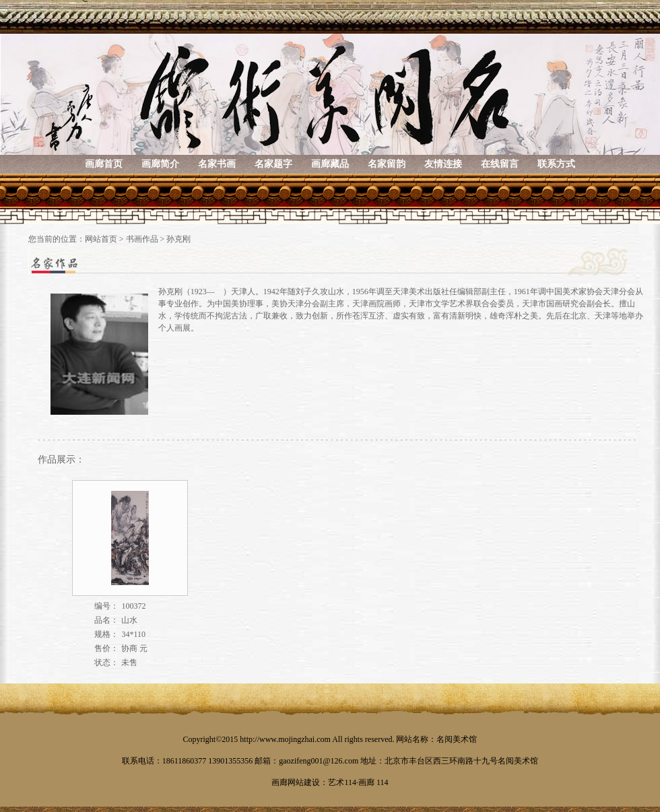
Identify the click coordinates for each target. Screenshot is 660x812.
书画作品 (142, 239)
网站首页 (101, 239)
